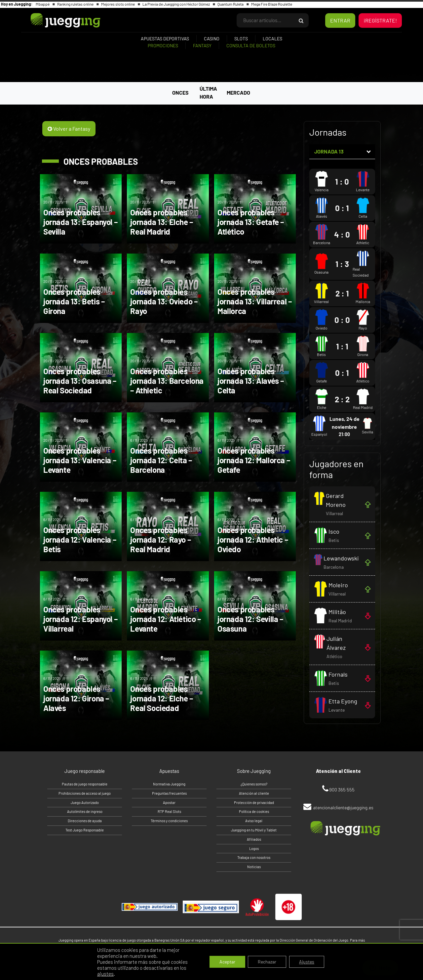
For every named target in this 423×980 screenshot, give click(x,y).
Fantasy (202, 45)
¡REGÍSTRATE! (380, 20)
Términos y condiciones (169, 821)
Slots (241, 39)
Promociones (163, 45)
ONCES (180, 92)
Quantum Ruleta (231, 4)
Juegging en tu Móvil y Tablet (254, 830)
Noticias (254, 867)
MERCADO (238, 92)
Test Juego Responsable (85, 830)
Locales (272, 39)
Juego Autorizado (85, 802)
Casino (212, 39)
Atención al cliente (254, 793)
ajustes (105, 974)
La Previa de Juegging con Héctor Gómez (176, 4)
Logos (254, 848)
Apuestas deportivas (165, 39)
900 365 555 (342, 790)
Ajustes (307, 962)
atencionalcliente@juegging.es (343, 807)
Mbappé (43, 4)
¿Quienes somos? (254, 784)
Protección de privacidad (254, 802)
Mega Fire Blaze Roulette (272, 4)
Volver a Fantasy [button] (69, 129)
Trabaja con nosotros (254, 857)
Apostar (169, 802)
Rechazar (267, 962)
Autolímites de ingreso (85, 811)
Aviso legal (254, 821)
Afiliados (254, 839)
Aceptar (227, 962)
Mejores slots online (118, 4)
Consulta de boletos (251, 45)
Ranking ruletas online (76, 4)
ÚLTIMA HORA (208, 92)
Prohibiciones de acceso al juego (85, 793)
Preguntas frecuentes (169, 793)
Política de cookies (254, 811)
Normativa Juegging (169, 784)
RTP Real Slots (169, 811)
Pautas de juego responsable (85, 784)
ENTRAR (340, 20)
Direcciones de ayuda (85, 821)
